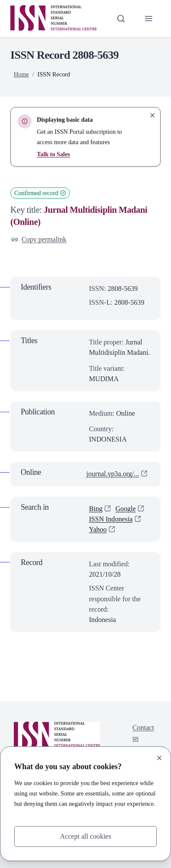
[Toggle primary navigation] (149, 19)
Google (125, 509)
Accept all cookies (86, 836)
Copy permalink (39, 239)
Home (21, 74)
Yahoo (98, 529)
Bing (96, 509)
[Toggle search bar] (121, 19)
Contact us (143, 733)
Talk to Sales (53, 154)
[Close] (159, 758)
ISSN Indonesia (111, 519)
